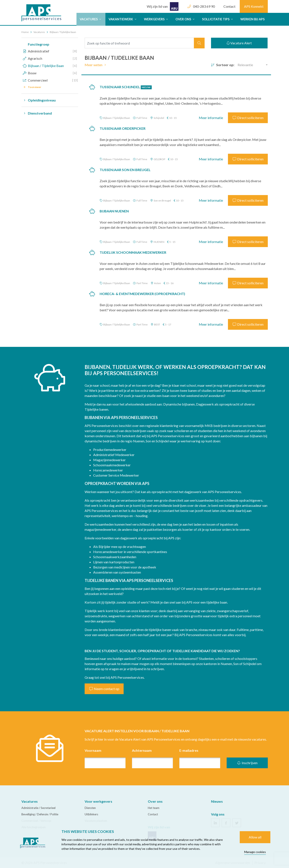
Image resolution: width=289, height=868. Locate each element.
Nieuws (217, 801)
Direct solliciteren (248, 118)
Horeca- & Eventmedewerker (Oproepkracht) (142, 294)
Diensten (90, 808)
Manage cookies (255, 852)
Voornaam (93, 750)
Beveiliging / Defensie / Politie (40, 814)
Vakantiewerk (123, 19)
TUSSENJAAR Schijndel (126, 87)
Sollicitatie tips (218, 19)
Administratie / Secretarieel (38, 808)
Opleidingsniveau (39, 100)
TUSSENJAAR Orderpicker (123, 128)
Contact (229, 6)
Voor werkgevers (98, 801)
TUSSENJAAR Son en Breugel (125, 170)
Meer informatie (211, 118)
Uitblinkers (91, 814)
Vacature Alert (239, 43)
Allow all (255, 837)
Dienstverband (37, 113)
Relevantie (245, 65)
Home (25, 32)
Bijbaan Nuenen (114, 211)
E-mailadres (189, 750)
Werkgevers (156, 19)
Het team (154, 808)
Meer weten (96, 65)
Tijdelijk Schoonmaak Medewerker (133, 252)
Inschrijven (247, 763)
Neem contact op (104, 689)
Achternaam (142, 750)
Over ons (186, 19)
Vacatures (91, 19)
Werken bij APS (252, 19)
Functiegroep (39, 44)
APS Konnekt (254, 6)
